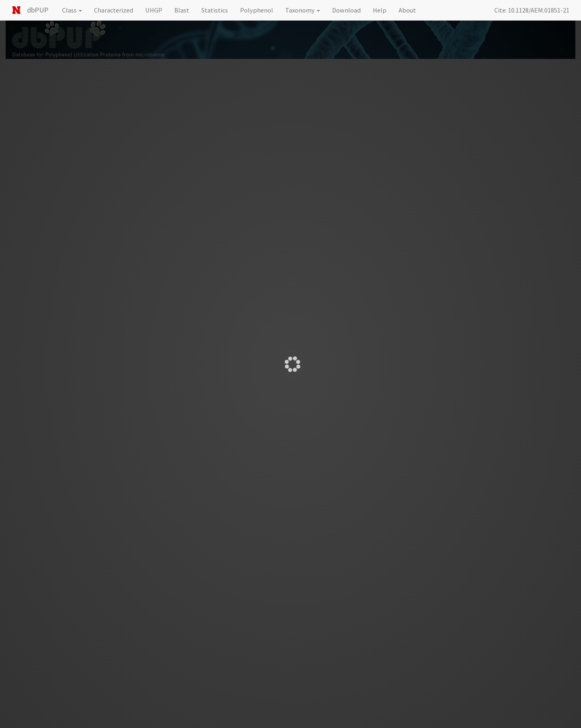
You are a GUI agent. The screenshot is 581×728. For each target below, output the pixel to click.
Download (346, 10)
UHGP (154, 10)
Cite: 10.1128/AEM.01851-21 (532, 10)
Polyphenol (257, 10)
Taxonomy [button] (303, 10)
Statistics (215, 10)
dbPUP (38, 10)
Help (380, 10)
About (407, 10)
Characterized (114, 10)
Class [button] (72, 10)
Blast (182, 10)
